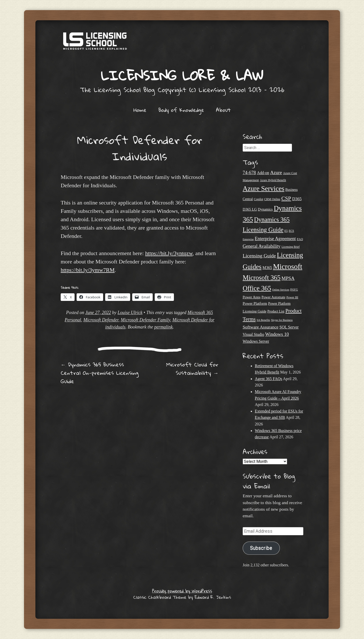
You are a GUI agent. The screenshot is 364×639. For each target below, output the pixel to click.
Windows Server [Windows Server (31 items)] (256, 341)
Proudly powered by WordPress (182, 591)
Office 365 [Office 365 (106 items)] (257, 288)
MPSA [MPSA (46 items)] (288, 278)
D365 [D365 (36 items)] (297, 199)
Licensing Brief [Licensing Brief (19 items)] (291, 247)
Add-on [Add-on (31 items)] (263, 173)
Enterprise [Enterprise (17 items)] (248, 239)
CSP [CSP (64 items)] (286, 198)
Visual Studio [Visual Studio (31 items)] (253, 334)
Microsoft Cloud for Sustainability (192, 369)
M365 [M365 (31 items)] (267, 268)
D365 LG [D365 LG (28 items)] (250, 209)
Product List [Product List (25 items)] (276, 311)
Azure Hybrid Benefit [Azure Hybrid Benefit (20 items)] (273, 180)
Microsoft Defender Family (145, 320)
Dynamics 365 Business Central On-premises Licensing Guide (100, 373)
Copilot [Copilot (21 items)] (258, 199)
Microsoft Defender (101, 320)
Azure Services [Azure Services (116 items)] (264, 189)
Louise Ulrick (130, 313)
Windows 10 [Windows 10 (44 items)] (277, 334)
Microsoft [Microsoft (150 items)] (288, 266)
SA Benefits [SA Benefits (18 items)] (263, 320)
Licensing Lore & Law (182, 75)
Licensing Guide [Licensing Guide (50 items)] (259, 256)
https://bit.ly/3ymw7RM (88, 270)
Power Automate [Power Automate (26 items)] (274, 297)
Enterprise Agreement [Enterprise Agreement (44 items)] (275, 239)
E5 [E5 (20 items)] (286, 231)
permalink (163, 327)
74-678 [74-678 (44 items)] (249, 172)
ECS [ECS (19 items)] (291, 231)
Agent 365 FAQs (268, 379)
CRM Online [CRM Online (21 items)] (272, 199)
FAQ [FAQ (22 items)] (300, 239)
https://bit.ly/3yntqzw (169, 253)
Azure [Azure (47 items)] (276, 172)
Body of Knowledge (181, 110)
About (223, 110)
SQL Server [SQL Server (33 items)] (289, 327)
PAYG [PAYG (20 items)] (294, 290)
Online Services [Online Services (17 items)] (281, 290)
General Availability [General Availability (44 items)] (262, 246)
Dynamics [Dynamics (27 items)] (265, 209)
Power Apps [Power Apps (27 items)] (252, 297)
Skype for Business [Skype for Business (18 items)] (282, 320)
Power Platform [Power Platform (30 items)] (255, 303)
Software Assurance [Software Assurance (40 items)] (260, 327)
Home (140, 110)
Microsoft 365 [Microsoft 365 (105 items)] (262, 278)
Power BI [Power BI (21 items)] (292, 297)
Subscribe (261, 548)
